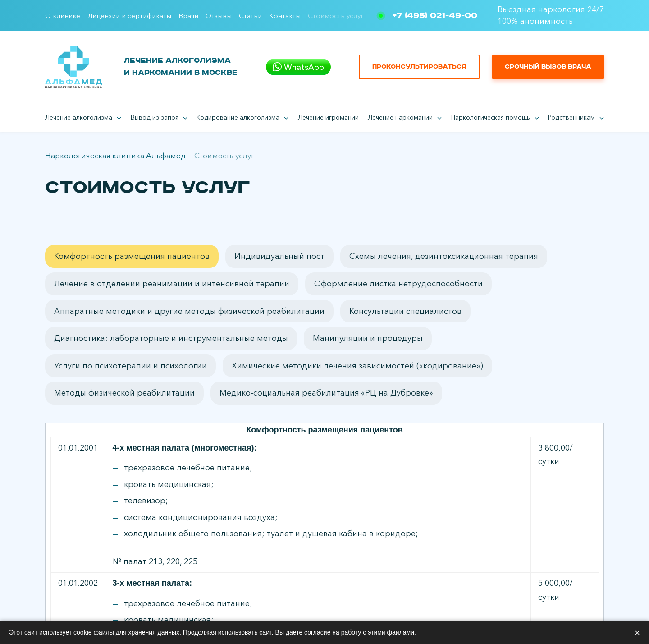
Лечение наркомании (400, 117)
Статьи (250, 16)
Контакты (285, 16)
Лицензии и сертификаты (129, 16)
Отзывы (219, 16)
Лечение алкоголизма (79, 117)
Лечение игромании (328, 117)
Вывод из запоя (155, 117)
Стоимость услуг (336, 16)
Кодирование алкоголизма (238, 117)
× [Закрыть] (637, 633)
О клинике (63, 16)
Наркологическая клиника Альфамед (115, 155)
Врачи (188, 16)
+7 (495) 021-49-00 (435, 16)
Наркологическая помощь (491, 117)
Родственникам (571, 117)
